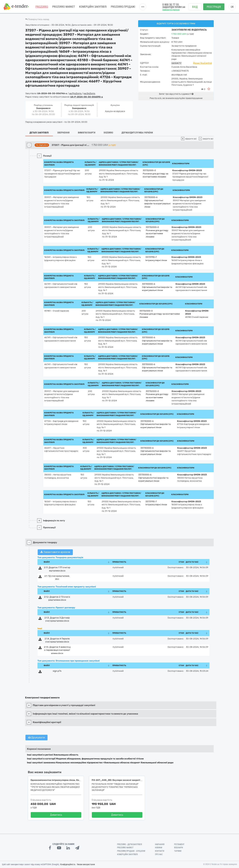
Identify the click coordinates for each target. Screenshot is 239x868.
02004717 (176, 63)
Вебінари (178, 848)
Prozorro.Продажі (123, 7)
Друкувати (36, 737)
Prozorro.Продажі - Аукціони (131, 851)
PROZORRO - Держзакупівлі (130, 844)
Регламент (179, 844)
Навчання (160, 844)
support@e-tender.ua (174, 7)
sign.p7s (57, 671)
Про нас (159, 854)
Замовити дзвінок (171, 10)
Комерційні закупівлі (93, 7)
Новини (159, 848)
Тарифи (178, 851)
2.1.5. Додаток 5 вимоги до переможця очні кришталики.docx (57, 650)
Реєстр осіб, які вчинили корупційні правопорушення (176, 98)
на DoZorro (89, 93)
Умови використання (86, 864)
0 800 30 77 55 (171, 5)
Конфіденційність (68, 864)
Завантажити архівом (55, 552)
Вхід (195, 7)
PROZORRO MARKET (64, 7)
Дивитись (56, 815)
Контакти (160, 851)
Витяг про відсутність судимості (176, 94)
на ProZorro (76, 93)
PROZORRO (42, 7)
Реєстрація (214, 7)
